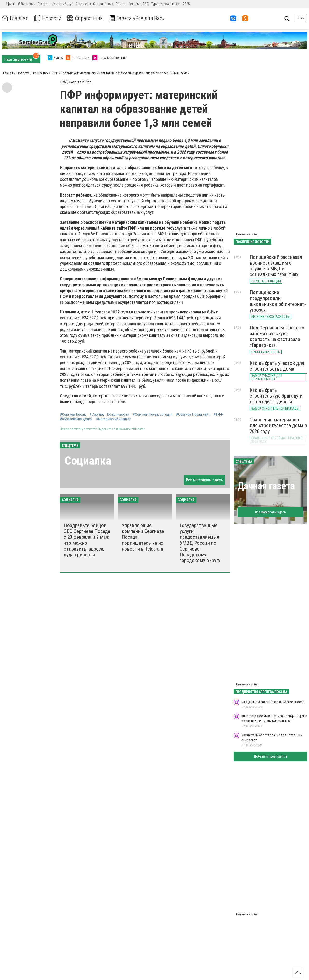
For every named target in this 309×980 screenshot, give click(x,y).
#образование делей (76, 419)
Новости (48, 18)
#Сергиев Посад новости (109, 415)
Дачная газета (266, 486)
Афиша (11, 4)
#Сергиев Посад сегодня (153, 415)
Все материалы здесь (204, 480)
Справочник (85, 18)
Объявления (27, 4)
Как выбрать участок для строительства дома (277, 366)
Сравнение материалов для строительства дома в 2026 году (278, 425)
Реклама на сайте (247, 235)
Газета (42, 4)
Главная (15, 18)
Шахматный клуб (61, 4)
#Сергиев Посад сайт (193, 415)
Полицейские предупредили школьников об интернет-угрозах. (278, 301)
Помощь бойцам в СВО (132, 4)
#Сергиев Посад (73, 415)
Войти (301, 18)
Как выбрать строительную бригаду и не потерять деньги (276, 396)
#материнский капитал (114, 419)
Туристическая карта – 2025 (170, 4)
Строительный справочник (94, 4)
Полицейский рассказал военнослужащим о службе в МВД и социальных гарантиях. (276, 266)
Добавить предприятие (270, 756)
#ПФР (218, 415)
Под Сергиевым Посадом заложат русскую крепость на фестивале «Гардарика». (277, 336)
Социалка (88, 461)
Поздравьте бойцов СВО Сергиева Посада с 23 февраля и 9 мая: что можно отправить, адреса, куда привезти (87, 540)
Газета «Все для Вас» (137, 18)
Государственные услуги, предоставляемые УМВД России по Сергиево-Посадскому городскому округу (200, 543)
